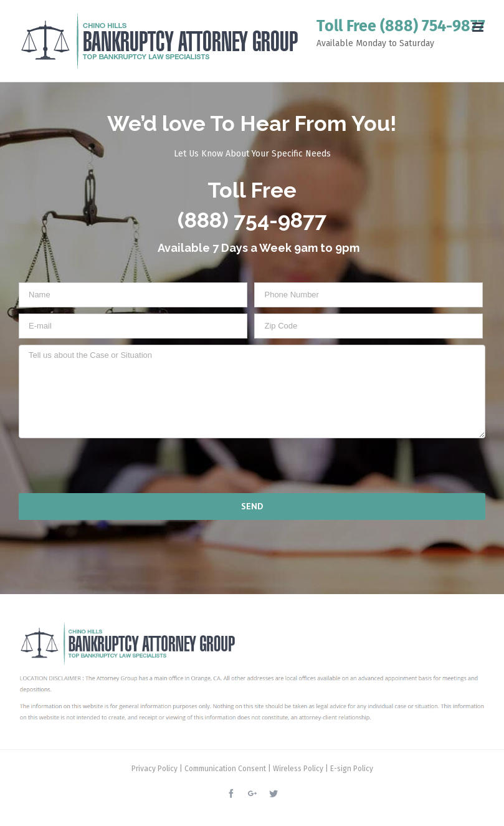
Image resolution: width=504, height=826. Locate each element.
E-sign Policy (352, 769)
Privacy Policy (155, 769)
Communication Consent (225, 769)
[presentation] (99, 465)
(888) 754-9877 (433, 26)
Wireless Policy (298, 769)
